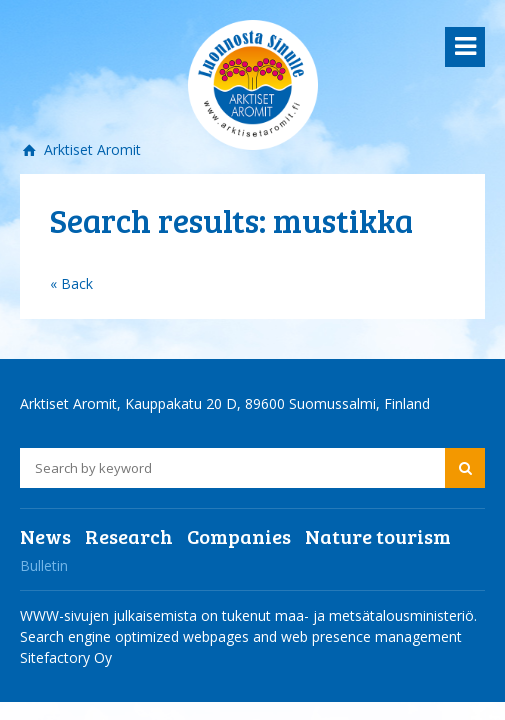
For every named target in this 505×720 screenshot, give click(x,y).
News (45, 536)
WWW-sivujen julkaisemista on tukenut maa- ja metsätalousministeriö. (248, 615)
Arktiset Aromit (90, 149)
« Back (71, 283)
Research (129, 536)
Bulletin (44, 565)
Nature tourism (378, 536)
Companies (239, 536)
